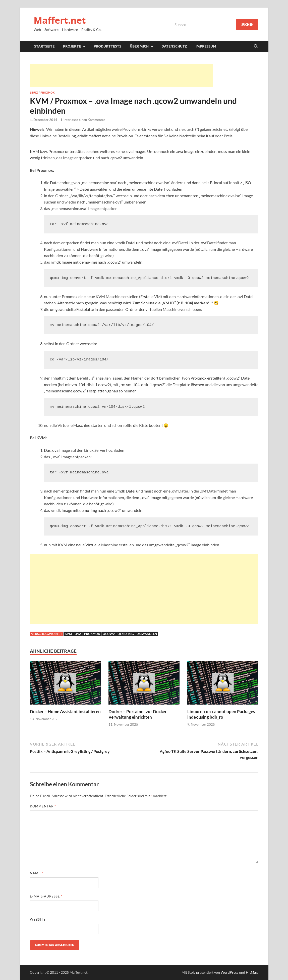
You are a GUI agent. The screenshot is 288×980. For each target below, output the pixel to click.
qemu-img (126, 634)
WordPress (229, 972)
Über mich (139, 46)
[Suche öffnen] (256, 47)
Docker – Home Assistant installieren (65, 711)
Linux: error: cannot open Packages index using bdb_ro (221, 714)
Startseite (44, 46)
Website (38, 919)
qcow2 (109, 634)
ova (78, 634)
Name (37, 873)
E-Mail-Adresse (46, 896)
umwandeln (147, 634)
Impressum (206, 46)
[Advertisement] (121, 75)
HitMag (252, 972)
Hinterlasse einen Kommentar (83, 120)
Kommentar (43, 806)
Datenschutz (174, 46)
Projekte (72, 46)
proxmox (92, 634)
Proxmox (47, 93)
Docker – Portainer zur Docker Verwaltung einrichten (138, 714)
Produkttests (107, 46)
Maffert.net (60, 20)
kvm (68, 634)
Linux (34, 93)
